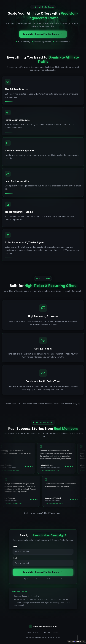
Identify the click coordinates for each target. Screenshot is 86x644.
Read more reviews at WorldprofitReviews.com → (43, 513)
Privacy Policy (32, 632)
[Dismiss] (83, 641)
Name (15, 546)
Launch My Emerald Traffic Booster (43, 34)
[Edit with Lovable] (74, 641)
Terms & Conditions (52, 632)
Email (15, 558)
